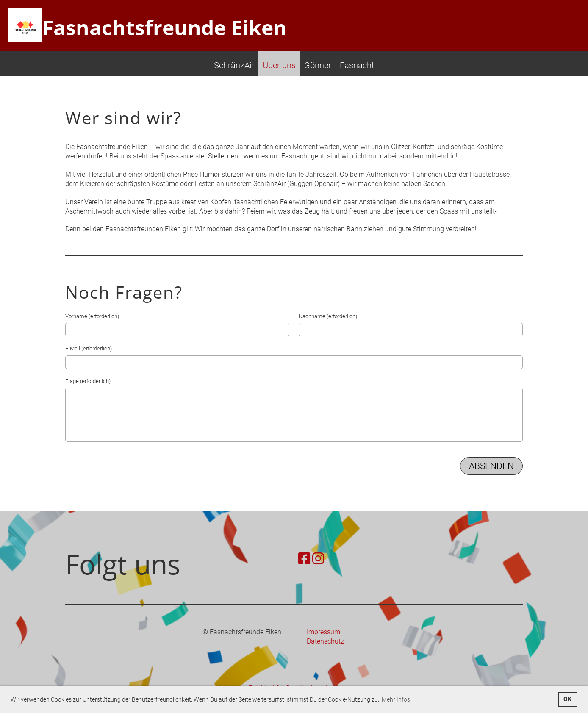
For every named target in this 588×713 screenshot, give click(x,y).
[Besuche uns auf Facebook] (304, 559)
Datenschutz (325, 641)
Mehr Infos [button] (396, 699)
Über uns (279, 65)
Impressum (323, 632)
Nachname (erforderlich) (328, 316)
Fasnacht (357, 65)
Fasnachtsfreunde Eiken (165, 27)
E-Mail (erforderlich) (89, 348)
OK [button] (567, 699)
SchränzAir (234, 65)
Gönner (318, 65)
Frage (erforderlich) (88, 381)
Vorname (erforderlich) (92, 316)
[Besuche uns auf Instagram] (318, 559)
